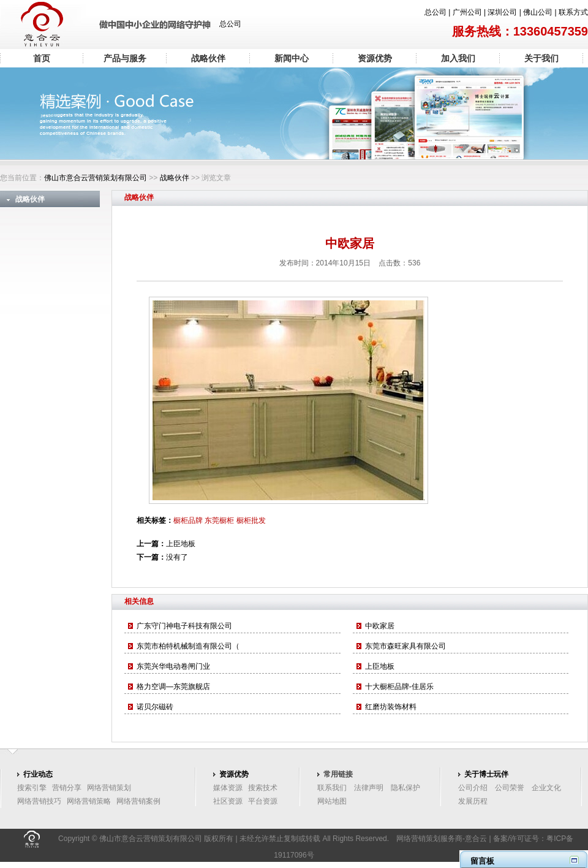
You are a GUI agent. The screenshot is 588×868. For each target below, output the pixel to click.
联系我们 (332, 788)
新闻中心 (292, 58)
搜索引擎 (32, 788)
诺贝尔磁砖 (155, 707)
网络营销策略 (89, 801)
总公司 (435, 12)
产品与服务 (125, 58)
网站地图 (332, 801)
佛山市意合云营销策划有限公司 (96, 178)
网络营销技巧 (39, 801)
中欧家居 (380, 626)
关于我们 (541, 58)
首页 (42, 58)
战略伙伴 (208, 58)
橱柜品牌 (188, 520)
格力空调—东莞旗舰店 (173, 687)
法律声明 (369, 788)
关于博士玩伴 (486, 774)
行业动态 (38, 774)
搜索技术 (263, 788)
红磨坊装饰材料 (391, 707)
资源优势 (375, 58)
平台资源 (263, 801)
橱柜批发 (251, 520)
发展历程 (473, 801)
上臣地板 (181, 544)
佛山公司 (538, 12)
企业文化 (546, 788)
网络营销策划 (109, 788)
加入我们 (458, 58)
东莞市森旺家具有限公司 (405, 646)
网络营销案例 (138, 801)
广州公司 (467, 12)
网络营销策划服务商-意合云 (442, 839)
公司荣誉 (510, 788)
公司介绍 (473, 788)
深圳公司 (502, 12)
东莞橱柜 (219, 520)
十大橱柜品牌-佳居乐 (399, 687)
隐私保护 (405, 788)
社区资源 (228, 801)
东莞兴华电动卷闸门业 (173, 666)
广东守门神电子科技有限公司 (184, 626)
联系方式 (573, 12)
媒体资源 (228, 788)
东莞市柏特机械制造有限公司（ (188, 646)
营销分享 (67, 788)
